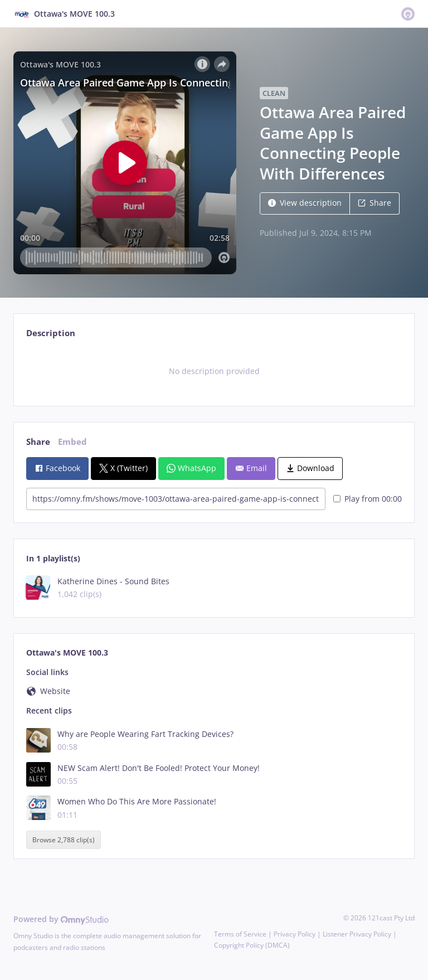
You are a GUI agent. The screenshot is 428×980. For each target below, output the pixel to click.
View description (305, 203)
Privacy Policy (295, 934)
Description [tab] (51, 333)
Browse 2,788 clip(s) (64, 840)
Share (374, 203)
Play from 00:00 (368, 499)
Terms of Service (240, 934)
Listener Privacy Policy (357, 934)
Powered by (61, 919)
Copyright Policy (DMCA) (252, 945)
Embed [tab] (72, 442)
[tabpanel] (214, 371)
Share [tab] (38, 442)
